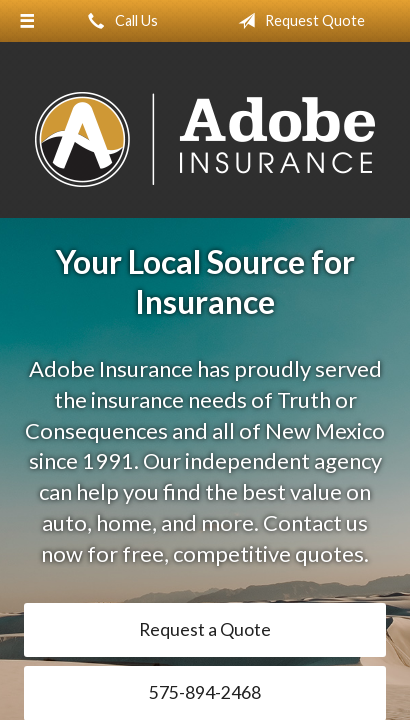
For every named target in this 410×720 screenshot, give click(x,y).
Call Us (119, 21)
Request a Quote (205, 629)
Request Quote (297, 21)
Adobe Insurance (205, 139)
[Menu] (27, 21)
